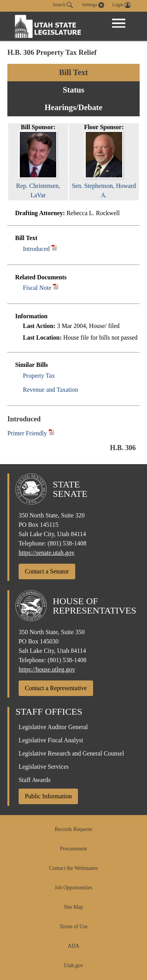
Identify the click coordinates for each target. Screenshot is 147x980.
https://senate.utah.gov (47, 553)
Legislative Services (44, 767)
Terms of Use (73, 927)
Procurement (73, 849)
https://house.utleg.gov (47, 669)
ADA (73, 946)
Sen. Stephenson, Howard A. (104, 186)
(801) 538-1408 (67, 543)
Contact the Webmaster (73, 868)
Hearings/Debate (73, 107)
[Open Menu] (119, 23)
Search (63, 5)
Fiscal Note (37, 288)
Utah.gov (73, 965)
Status (73, 90)
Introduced (36, 249)
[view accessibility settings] (93, 5)
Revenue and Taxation (51, 390)
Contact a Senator (47, 571)
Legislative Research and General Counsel (71, 753)
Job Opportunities (73, 888)
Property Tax (39, 376)
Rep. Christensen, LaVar (38, 186)
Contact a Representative (56, 688)
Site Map (73, 907)
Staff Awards (35, 780)
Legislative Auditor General (53, 727)
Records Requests (73, 829)
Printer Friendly (31, 433)
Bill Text (73, 72)
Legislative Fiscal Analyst (51, 740)
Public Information (48, 796)
